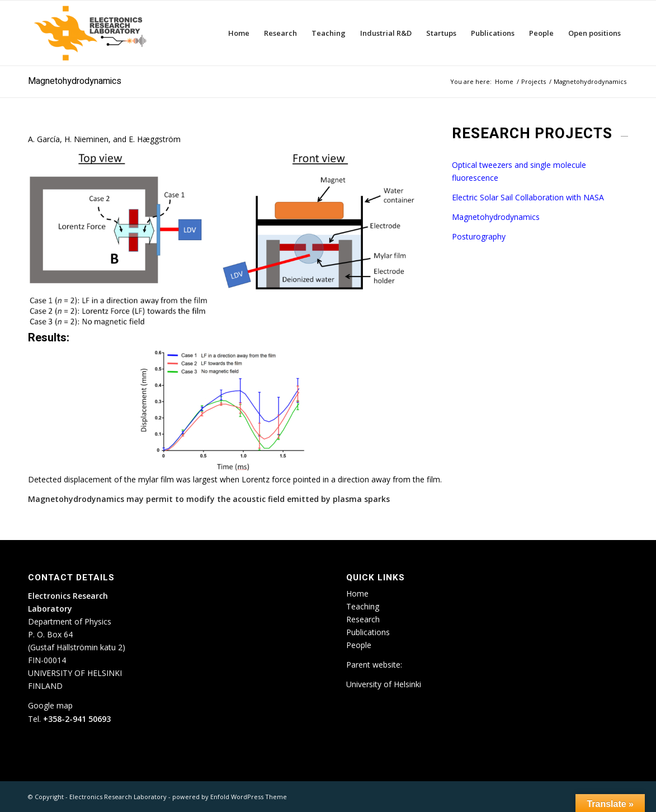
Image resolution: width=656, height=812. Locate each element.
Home (357, 593)
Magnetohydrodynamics (75, 81)
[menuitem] (239, 33)
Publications (368, 632)
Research (363, 619)
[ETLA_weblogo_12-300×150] (93, 33)
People (359, 645)
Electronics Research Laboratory (118, 797)
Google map (50, 705)
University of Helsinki (384, 684)
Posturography (479, 236)
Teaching (363, 606)
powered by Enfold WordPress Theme (230, 797)
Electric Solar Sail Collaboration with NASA (528, 197)
